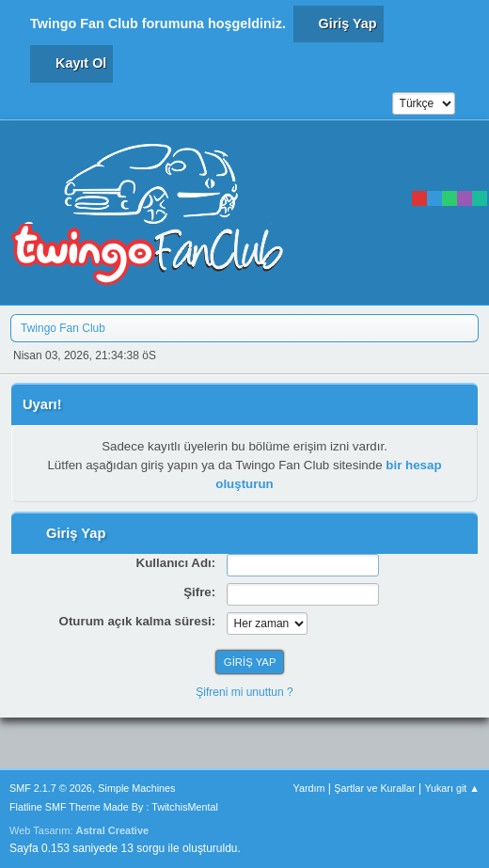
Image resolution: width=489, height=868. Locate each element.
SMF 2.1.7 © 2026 (51, 788)
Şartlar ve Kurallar (374, 788)
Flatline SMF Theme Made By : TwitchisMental (114, 807)
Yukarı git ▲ (452, 788)
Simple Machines (136, 788)
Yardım (309, 788)
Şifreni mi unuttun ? (244, 692)
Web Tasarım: (79, 830)
